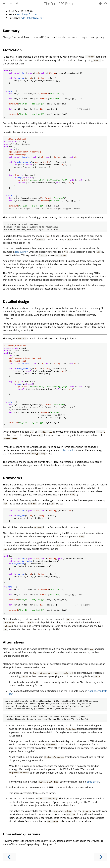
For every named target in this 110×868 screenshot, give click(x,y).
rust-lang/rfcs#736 (27, 14)
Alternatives (13, 642)
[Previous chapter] (9, 857)
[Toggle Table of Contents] (4, 4)
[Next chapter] (101, 857)
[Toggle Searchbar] (17, 4)
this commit (67, 450)
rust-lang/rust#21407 (32, 18)
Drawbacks (12, 478)
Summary (11, 31)
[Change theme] (11, 4)
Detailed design (16, 301)
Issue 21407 (21, 252)
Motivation (12, 50)
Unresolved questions (21, 834)
